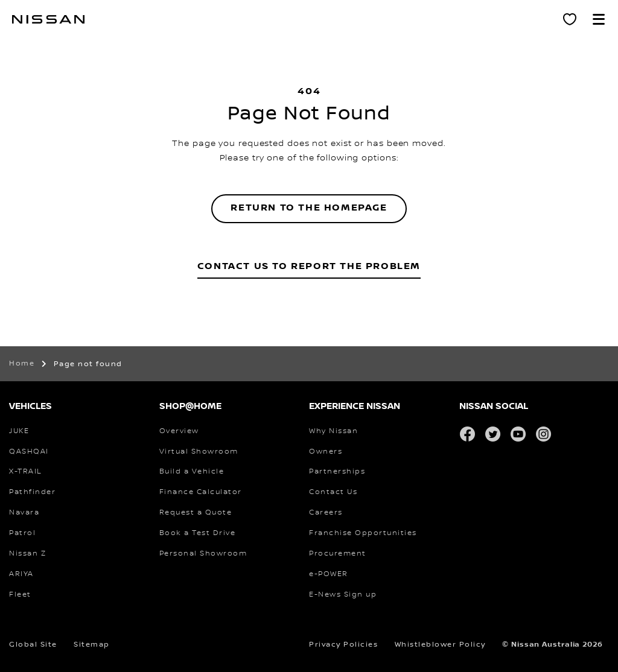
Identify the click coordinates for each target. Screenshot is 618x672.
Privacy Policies (343, 645)
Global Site (33, 645)
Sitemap (92, 645)
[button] (599, 19)
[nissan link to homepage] (48, 19)
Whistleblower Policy (440, 645)
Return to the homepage (309, 208)
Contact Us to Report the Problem (309, 266)
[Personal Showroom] (570, 19)
